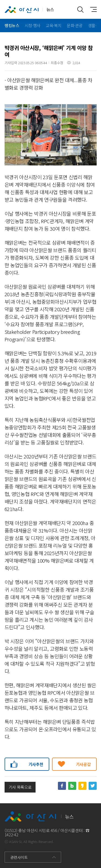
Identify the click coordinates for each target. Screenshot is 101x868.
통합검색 (81, 9)
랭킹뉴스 (12, 25)
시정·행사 (32, 25)
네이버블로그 (72, 786)
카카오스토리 (82, 786)
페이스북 (62, 786)
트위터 (93, 786)
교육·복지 (54, 25)
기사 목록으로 (20, 787)
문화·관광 (75, 25)
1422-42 (11, 835)
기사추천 (36, 764)
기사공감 (83, 764)
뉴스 (29, 10)
